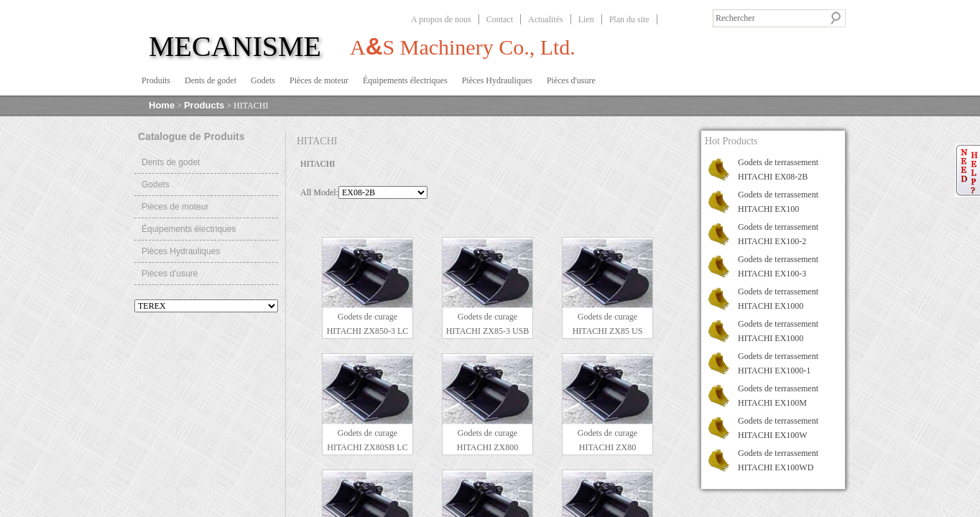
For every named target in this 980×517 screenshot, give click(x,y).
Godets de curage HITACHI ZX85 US (608, 324)
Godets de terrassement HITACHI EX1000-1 (778, 363)
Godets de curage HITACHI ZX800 (487, 440)
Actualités (546, 19)
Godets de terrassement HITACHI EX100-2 (778, 234)
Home (162, 105)
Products (204, 105)
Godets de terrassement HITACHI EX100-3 (778, 266)
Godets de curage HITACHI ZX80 (607, 440)
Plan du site (629, 19)
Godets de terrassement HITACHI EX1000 (778, 299)
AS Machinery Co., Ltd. (463, 46)
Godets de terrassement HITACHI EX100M (778, 396)
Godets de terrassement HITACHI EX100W (778, 428)
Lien (586, 19)
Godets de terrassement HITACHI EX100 (778, 202)
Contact (500, 19)
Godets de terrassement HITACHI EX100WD (778, 460)
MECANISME (235, 46)
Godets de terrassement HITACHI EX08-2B (778, 169)
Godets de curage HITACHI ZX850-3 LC (368, 324)
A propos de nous (441, 19)
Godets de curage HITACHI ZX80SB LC (367, 440)
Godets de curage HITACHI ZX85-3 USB (488, 324)
